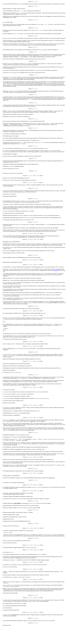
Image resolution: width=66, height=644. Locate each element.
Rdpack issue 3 (33, 432)
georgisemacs (18, 461)
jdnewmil (43, 432)
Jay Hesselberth (55, 278)
